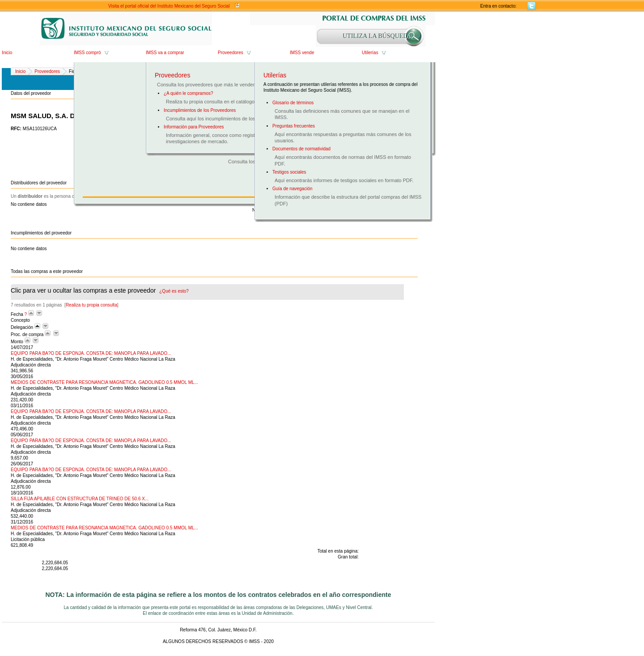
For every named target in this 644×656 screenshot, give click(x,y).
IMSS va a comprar (165, 53)
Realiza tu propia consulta (91, 305)
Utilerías (370, 53)
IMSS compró (87, 53)
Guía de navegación (292, 189)
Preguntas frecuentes (294, 126)
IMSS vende (302, 53)
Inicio (7, 53)
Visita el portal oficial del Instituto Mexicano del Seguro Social (169, 6)
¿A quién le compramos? (189, 93)
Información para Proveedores (194, 127)
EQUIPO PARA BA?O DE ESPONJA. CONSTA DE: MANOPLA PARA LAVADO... (91, 353)
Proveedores (231, 53)
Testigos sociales (289, 172)
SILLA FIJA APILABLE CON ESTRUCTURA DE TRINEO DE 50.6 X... (80, 499)
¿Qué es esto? (174, 291)
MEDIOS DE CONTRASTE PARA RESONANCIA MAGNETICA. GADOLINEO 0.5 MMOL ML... (104, 382)
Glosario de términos (293, 103)
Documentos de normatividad (301, 149)
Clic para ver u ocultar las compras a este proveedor (100, 290)
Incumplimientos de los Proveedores (200, 110)
